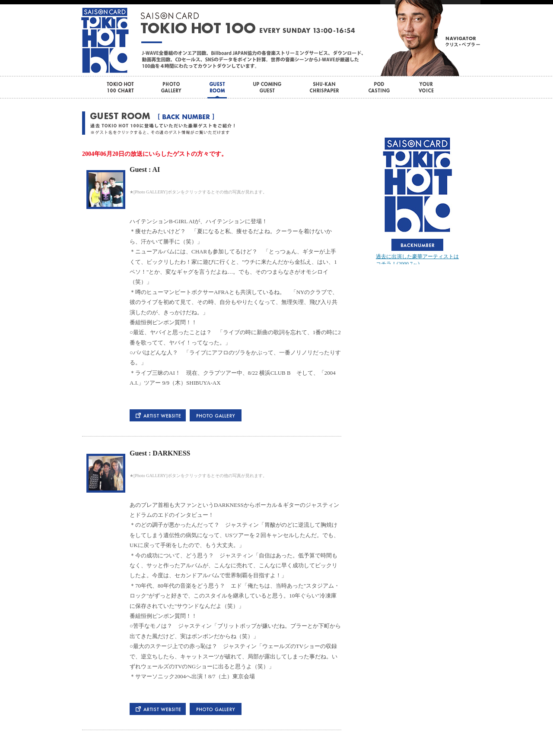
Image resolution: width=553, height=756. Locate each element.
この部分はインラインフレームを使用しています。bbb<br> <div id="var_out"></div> (417, 199)
